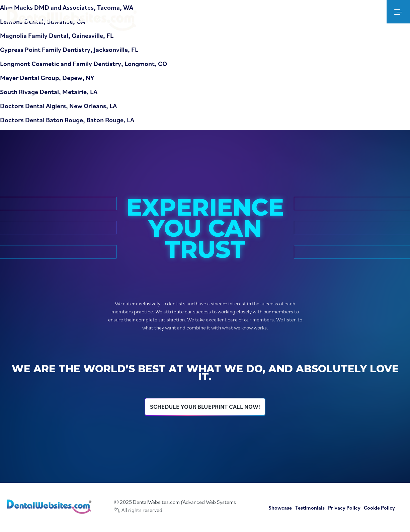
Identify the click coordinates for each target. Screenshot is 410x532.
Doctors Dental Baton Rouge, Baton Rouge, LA (67, 120)
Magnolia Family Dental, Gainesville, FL (57, 35)
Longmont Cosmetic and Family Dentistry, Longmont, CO (84, 64)
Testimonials (310, 508)
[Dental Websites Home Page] (50, 508)
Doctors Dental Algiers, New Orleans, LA (58, 106)
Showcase (280, 508)
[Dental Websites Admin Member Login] (360, 12)
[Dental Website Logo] (74, 21)
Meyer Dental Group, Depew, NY (47, 78)
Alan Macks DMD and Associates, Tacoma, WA (67, 7)
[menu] (398, 12)
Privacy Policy (344, 508)
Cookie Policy (379, 508)
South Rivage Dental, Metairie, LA (49, 92)
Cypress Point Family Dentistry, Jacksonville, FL (69, 50)
